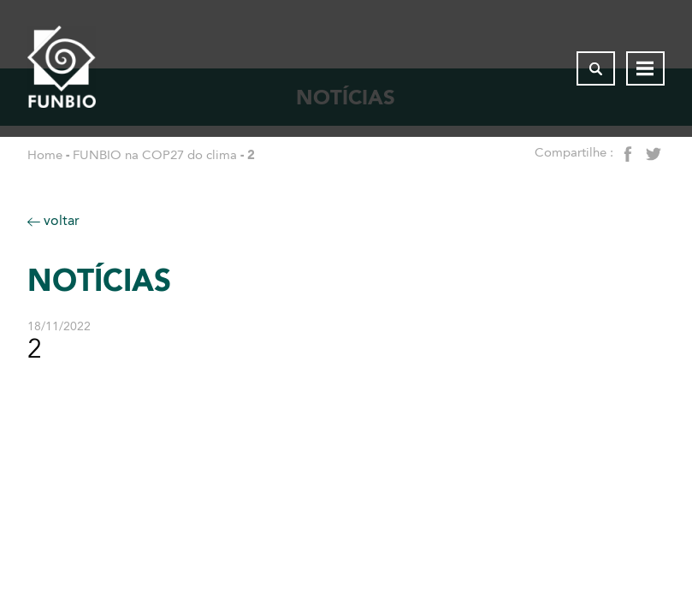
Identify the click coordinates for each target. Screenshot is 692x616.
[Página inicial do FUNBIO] (62, 68)
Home (45, 155)
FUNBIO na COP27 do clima (155, 155)
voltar (53, 220)
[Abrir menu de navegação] (645, 68)
